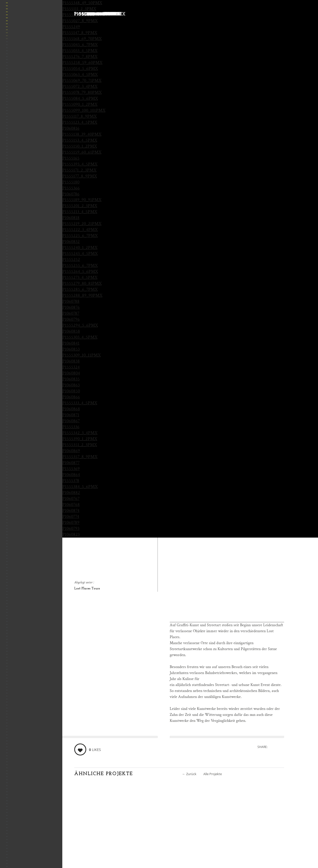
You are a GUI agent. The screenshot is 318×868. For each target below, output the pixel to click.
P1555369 (71, 469)
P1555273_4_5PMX (80, 278)
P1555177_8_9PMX (80, 176)
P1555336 (71, 427)
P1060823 (71, 534)
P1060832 (71, 242)
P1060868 (71, 409)
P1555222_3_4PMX (80, 230)
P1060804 (71, 373)
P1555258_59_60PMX (82, 63)
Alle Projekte (213, 774)
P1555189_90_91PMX (82, 200)
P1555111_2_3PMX (79, 9)
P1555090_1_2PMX (80, 104)
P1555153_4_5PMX (80, 140)
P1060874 (71, 511)
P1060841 (71, 343)
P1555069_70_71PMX (82, 81)
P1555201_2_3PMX (80, 206)
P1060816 (71, 128)
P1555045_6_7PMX (80, 45)
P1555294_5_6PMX (80, 325)
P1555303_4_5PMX (80, 337)
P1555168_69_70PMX (82, 39)
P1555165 (71, 158)
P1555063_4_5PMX (80, 75)
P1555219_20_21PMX (82, 224)
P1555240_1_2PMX (80, 248)
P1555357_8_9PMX (80, 457)
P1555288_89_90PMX (82, 295)
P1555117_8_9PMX (79, 116)
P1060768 (71, 505)
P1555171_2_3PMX (79, 170)
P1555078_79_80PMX (82, 93)
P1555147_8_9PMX (80, 33)
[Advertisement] (227, 587)
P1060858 (71, 331)
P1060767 (71, 499)
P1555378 (71, 481)
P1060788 (71, 301)
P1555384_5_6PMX (80, 487)
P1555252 (71, 260)
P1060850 (71, 391)
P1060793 (71, 528)
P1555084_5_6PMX (80, 98)
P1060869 (71, 451)
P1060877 (71, 463)
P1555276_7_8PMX (80, 57)
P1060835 (71, 379)
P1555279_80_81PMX (82, 283)
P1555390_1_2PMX (80, 439)
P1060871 (71, 415)
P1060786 (71, 194)
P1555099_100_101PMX (84, 110)
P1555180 (71, 182)
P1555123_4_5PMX (80, 122)
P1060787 (71, 313)
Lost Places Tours (87, 589)
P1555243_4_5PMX (80, 254)
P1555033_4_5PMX (80, 51)
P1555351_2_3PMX (80, 445)
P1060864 (71, 475)
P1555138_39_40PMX (82, 134)
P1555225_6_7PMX (80, 236)
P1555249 (71, 27)
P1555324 (71, 367)
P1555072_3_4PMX (80, 87)
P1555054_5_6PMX (80, 69)
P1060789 (71, 523)
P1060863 (71, 385)
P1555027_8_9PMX (80, 21)
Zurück (189, 774)
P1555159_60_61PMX (82, 152)
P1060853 (71, 349)
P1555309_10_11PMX (81, 355)
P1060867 (71, 421)
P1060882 (71, 493)
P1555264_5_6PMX (80, 272)
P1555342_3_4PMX (80, 433)
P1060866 (71, 397)
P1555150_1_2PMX (80, 146)
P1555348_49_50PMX (82, 3)
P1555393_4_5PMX (80, 164)
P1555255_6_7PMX (80, 266)
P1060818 (71, 218)
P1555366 (71, 188)
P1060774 (71, 517)
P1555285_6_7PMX (80, 289)
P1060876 (71, 307)
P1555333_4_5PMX (80, 403)
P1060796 (71, 319)
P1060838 (71, 361)
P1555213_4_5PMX (80, 212)
